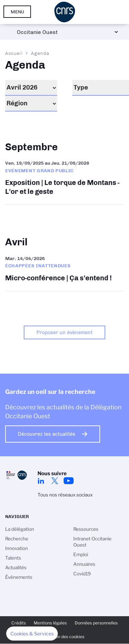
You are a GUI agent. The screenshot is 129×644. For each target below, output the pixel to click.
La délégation (20, 529)
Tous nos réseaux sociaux (65, 495)
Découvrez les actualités (47, 434)
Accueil (14, 53)
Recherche (17, 539)
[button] (32, 634)
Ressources (86, 529)
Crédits (19, 623)
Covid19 (82, 574)
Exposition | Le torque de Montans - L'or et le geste (64, 179)
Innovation (17, 548)
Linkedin (41, 481)
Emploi (81, 554)
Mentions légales (50, 623)
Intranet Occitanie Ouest (92, 542)
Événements (19, 577)
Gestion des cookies (65, 637)
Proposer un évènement (64, 332)
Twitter (55, 481)
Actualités (16, 567)
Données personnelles (96, 623)
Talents (13, 558)
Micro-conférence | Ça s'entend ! (64, 270)
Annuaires (84, 564)
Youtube (68, 481)
